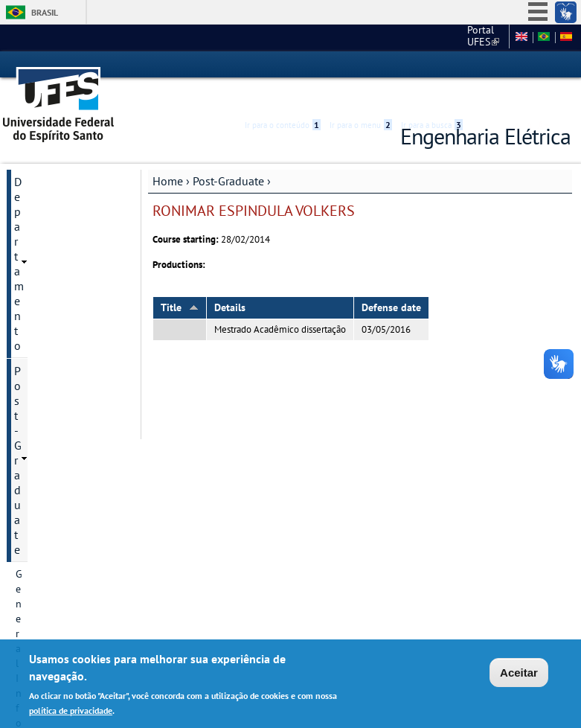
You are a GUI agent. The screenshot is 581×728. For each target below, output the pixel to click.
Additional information (68, 523)
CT (425, 37)
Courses (33, 432)
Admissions (41, 357)
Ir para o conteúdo (283, 65)
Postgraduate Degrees (65, 281)
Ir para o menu (361, 65)
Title (180, 281)
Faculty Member (51, 407)
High (499, 66)
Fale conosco (475, 37)
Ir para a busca (432, 65)
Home (168, 154)
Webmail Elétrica (45, 593)
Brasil (45, 12)
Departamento (50, 155)
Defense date (391, 281)
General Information (61, 205)
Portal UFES (373, 37)
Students (36, 549)
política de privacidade (71, 711)
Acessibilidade (482, 65)
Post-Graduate (228, 154)
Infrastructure (46, 458)
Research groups (53, 382)
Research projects (55, 331)
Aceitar (519, 673)
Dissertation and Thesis (53, 491)
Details (230, 281)
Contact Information (61, 255)
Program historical (58, 230)
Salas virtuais (37, 581)
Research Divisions (58, 306)
